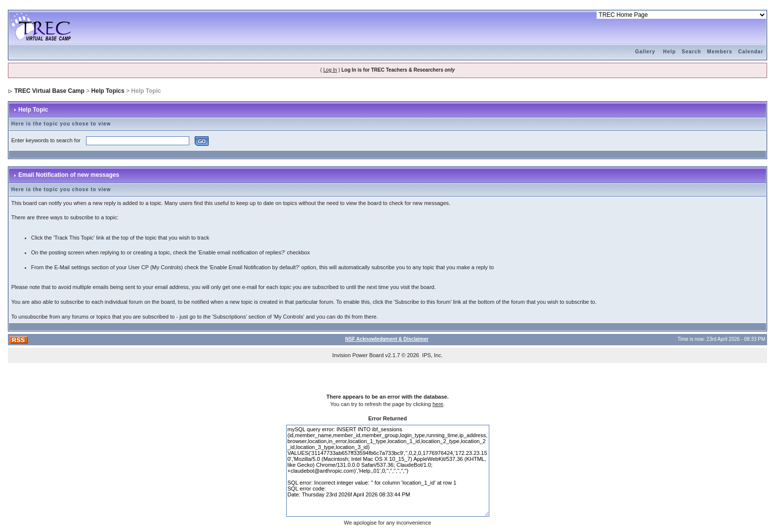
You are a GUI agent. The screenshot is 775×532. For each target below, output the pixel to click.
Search (691, 52)
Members (720, 52)
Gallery (645, 52)
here (438, 404)
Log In (330, 70)
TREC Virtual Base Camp (49, 91)
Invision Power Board (358, 355)
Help (670, 52)
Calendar (751, 52)
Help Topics (108, 91)
